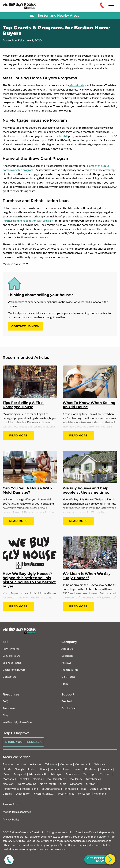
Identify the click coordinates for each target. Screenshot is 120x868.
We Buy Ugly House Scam (18, 722)
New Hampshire (55, 779)
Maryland (20, 774)
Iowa (66, 769)
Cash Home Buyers (14, 670)
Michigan (57, 774)
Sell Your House (12, 663)
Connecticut (83, 764)
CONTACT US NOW (25, 326)
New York (8, 784)
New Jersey (75, 779)
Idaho (32, 769)
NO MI (63, 136)
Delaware (100, 764)
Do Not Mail (69, 708)
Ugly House (68, 677)
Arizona (22, 764)
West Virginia (66, 793)
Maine (6, 774)
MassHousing (78, 85)
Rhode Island (30, 789)
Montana (8, 779)
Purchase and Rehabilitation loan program (28, 220)
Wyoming (100, 793)
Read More (18, 435)
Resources (9, 708)
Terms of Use (10, 804)
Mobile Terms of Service (17, 812)
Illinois (43, 769)
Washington (23, 793)
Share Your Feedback (23, 742)
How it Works (11, 649)
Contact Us (9, 677)
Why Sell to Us (11, 656)
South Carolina (51, 789)
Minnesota (72, 774)
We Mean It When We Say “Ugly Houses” (87, 576)
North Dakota (48, 784)
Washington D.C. (44, 793)
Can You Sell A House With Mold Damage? (27, 490)
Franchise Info (70, 670)
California (51, 764)
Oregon (91, 784)
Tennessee (70, 789)
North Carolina (27, 784)
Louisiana (106, 769)
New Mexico (93, 779)
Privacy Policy (11, 819)
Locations (67, 656)
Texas (83, 789)
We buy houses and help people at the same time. (86, 490)
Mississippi (89, 774)
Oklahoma (76, 784)
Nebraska (23, 779)
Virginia (7, 793)
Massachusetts (38, 774)
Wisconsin (84, 793)
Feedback (67, 701)
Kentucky (91, 769)
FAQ (5, 701)
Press (65, 684)
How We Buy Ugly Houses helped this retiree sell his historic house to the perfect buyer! (29, 580)
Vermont (105, 789)
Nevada (37, 779)
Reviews (66, 663)
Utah (93, 789)
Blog (5, 715)
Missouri (105, 774)
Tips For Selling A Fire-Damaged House (23, 405)
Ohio (63, 784)
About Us (67, 649)
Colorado (66, 764)
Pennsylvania (11, 789)
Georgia (20, 769)
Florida (7, 769)
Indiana (55, 769)
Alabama (8, 764)
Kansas (77, 769)
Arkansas (36, 764)
